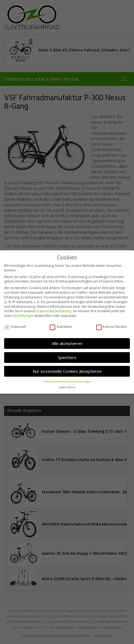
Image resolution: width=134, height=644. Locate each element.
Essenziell (15, 326)
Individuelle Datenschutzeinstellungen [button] (67, 381)
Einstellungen (23, 315)
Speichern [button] (67, 357)
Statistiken (61, 326)
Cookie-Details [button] (67, 387)
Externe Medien (111, 326)
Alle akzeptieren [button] (67, 343)
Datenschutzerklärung (54, 311)
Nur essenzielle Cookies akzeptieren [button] (67, 371)
